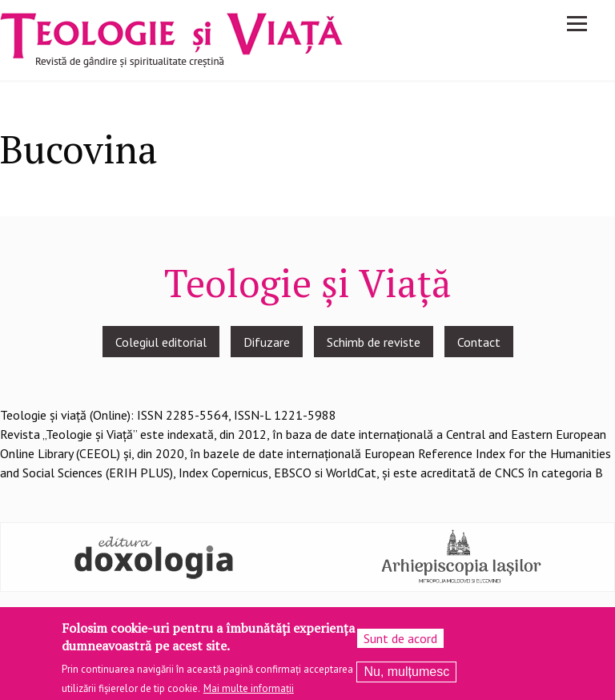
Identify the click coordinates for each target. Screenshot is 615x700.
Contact (479, 342)
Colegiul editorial (161, 342)
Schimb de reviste (374, 342)
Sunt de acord (400, 643)
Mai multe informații (249, 694)
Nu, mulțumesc (406, 676)
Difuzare (267, 342)
